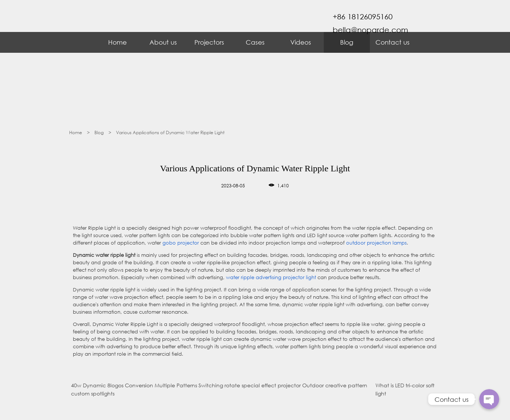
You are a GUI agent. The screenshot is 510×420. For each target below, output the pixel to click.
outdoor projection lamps (376, 243)
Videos (301, 42)
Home (117, 42)
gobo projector (181, 243)
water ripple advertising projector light (271, 277)
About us (163, 42)
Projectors (209, 42)
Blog (347, 42)
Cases (255, 42)
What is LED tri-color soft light (405, 389)
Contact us (393, 42)
